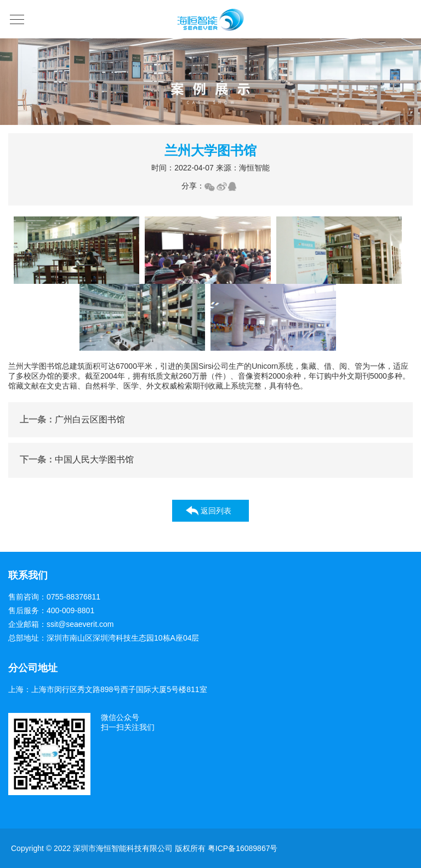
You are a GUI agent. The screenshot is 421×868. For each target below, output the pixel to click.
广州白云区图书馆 (72, 420)
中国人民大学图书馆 (77, 460)
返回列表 (216, 511)
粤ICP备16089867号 (243, 848)
